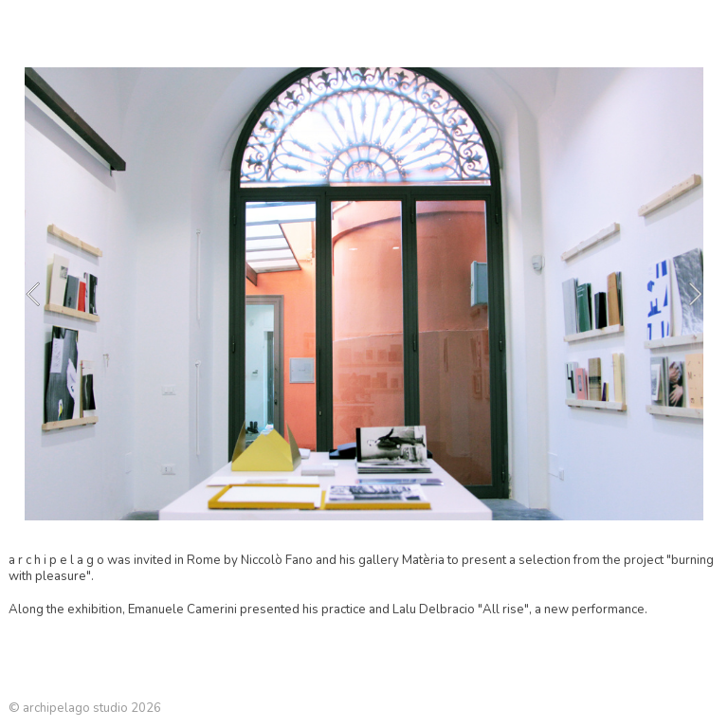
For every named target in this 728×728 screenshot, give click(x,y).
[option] (364, 294)
